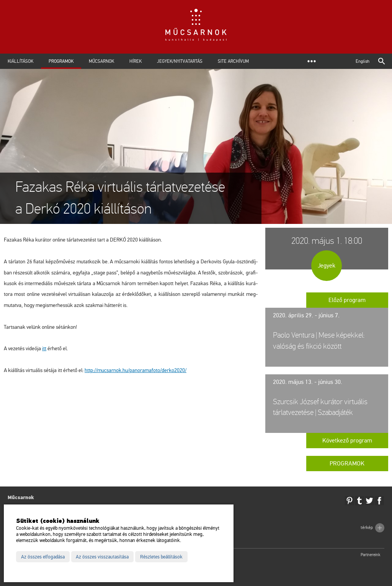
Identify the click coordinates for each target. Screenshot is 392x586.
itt (44, 348)
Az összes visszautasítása (102, 557)
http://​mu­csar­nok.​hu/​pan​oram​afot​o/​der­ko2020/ (136, 370)
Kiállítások (20, 61)
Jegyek (327, 266)
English (363, 61)
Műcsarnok (101, 61)
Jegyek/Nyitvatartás (180, 61)
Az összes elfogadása (43, 557)
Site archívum (233, 61)
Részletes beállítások (161, 557)
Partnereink (371, 555)
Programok (61, 61)
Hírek (136, 61)
